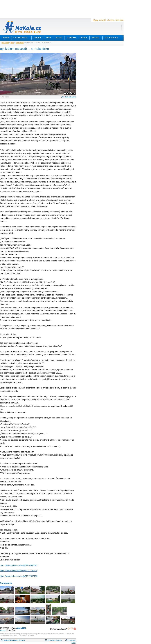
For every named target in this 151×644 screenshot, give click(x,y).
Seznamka (72, 38)
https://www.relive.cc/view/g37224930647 (19, 565)
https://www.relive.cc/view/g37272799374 (19, 571)
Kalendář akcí (20, 38)
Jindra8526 (20, 43)
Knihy (49, 38)
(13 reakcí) (14, 640)
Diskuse (95, 38)
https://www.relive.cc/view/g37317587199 (19, 576)
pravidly (32, 635)
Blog (12, 43)
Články (5, 38)
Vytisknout (72, 640)
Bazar (59, 38)
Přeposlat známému (55, 640)
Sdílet (74, 643)
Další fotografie (70, 97)
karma (3, 630)
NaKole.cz (5, 43)
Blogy (84, 38)
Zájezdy (37, 38)
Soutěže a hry (111, 38)
